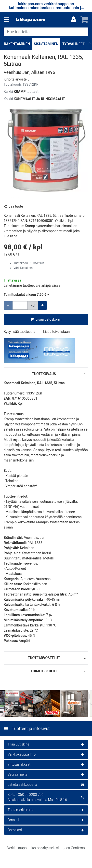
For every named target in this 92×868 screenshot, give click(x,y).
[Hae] (84, 32)
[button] (17, 79)
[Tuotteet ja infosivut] (8, 20)
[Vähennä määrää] (8, 305)
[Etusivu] (30, 20)
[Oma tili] (74, 20)
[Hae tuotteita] (46, 32)
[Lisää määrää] (42, 305)
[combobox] (46, 32)
